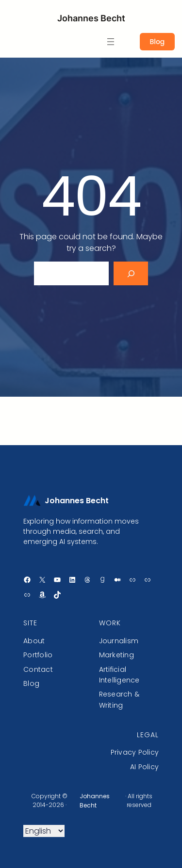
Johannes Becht (91, 18)
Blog (157, 42)
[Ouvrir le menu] (111, 42)
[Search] (131, 273)
